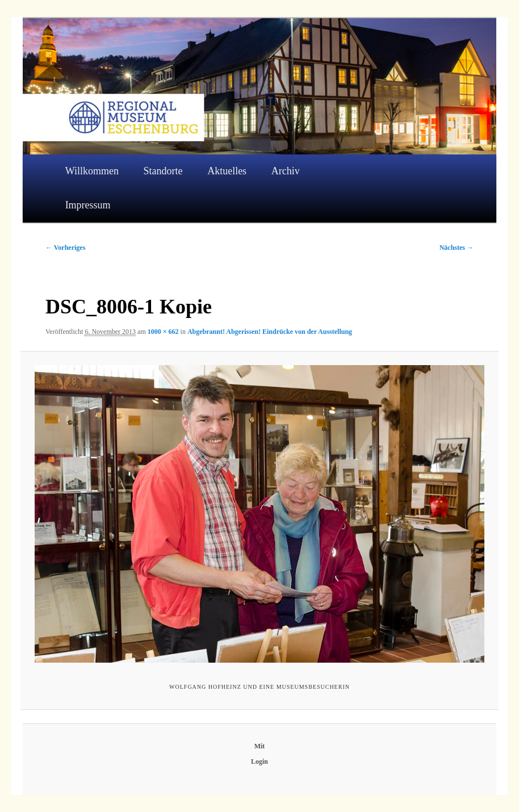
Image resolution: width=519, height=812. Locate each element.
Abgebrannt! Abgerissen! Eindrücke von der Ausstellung (270, 332)
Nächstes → (457, 248)
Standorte (163, 171)
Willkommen (92, 171)
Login (259, 761)
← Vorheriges (65, 248)
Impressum (88, 205)
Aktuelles (227, 171)
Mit (260, 746)
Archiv (286, 171)
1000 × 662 (163, 332)
